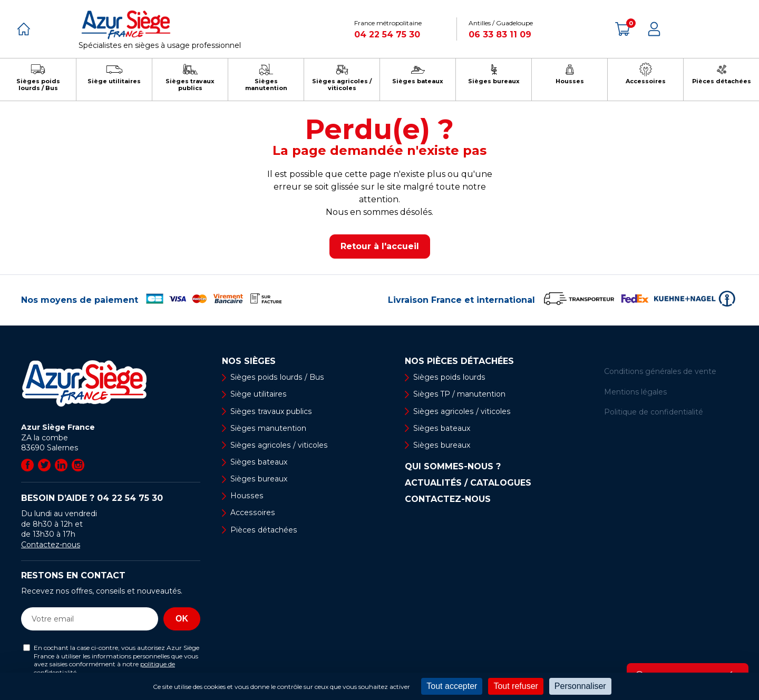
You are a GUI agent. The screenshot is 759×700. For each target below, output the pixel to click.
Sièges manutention (268, 428)
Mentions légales (635, 392)
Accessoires (252, 513)
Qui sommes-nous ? (453, 467)
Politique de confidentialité (654, 412)
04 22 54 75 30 (387, 34)
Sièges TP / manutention (459, 394)
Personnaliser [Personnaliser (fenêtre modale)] (580, 686)
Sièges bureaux (259, 479)
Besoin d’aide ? (92, 498)
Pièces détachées (263, 530)
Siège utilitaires (258, 394)
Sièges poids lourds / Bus (276, 377)
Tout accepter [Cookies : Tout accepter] (452, 686)
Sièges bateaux (259, 462)
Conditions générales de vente (660, 371)
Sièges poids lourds (449, 377)
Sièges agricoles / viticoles (278, 445)
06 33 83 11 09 (500, 34)
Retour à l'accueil (380, 246)
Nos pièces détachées (459, 361)
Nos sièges (249, 361)
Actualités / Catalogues (468, 483)
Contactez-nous (51, 545)
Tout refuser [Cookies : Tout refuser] (515, 686)
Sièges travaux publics (271, 411)
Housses (246, 496)
